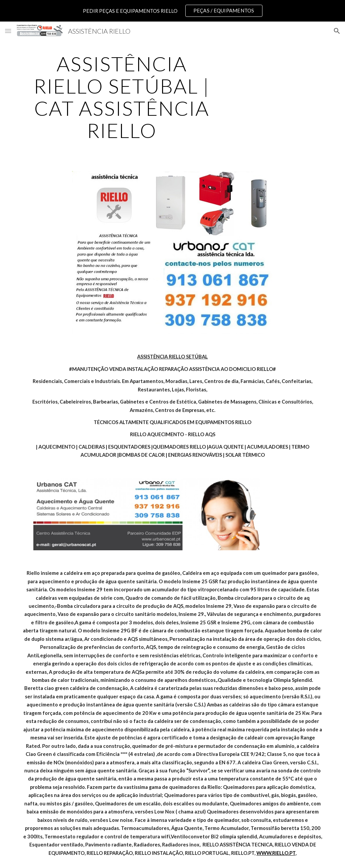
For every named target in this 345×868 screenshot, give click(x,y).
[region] (172, 11)
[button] (8, 31)
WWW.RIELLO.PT (276, 853)
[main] (122, 97)
